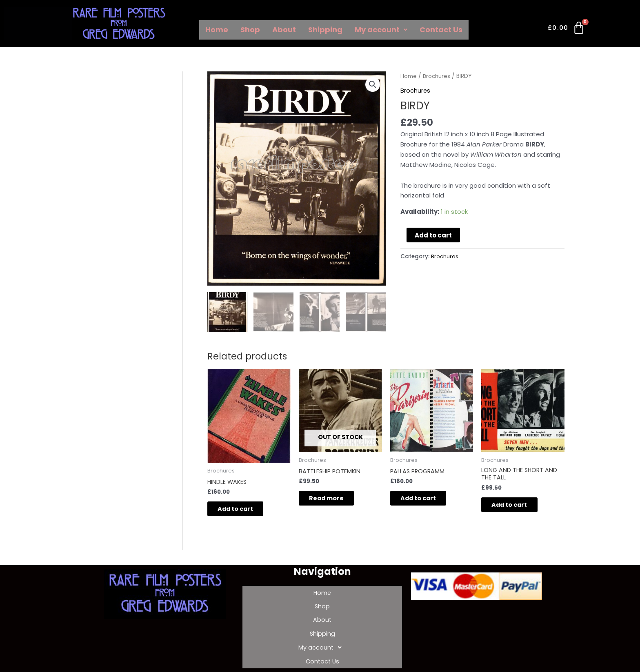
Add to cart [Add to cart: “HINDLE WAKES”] (242, 510)
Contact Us (441, 30)
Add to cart (433, 235)
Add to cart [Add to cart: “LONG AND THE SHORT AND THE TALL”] (516, 506)
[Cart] (567, 29)
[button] (373, 85)
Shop (250, 30)
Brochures (437, 76)
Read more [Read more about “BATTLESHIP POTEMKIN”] (333, 499)
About (284, 30)
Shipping (325, 30)
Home (217, 30)
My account (381, 30)
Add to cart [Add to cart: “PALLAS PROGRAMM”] (425, 499)
